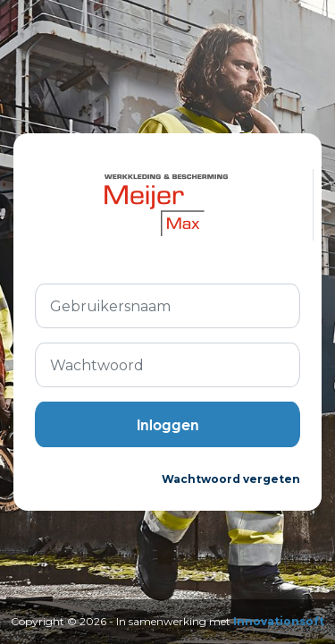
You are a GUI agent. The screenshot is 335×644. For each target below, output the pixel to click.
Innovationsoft (279, 621)
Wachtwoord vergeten (231, 479)
